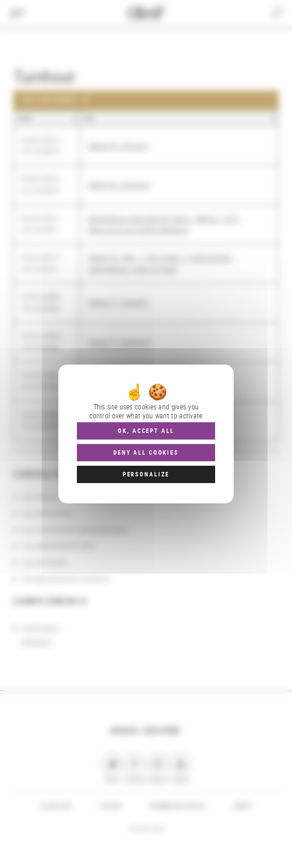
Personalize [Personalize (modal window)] (146, 474)
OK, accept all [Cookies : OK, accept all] (146, 431)
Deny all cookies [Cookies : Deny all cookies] (146, 452)
